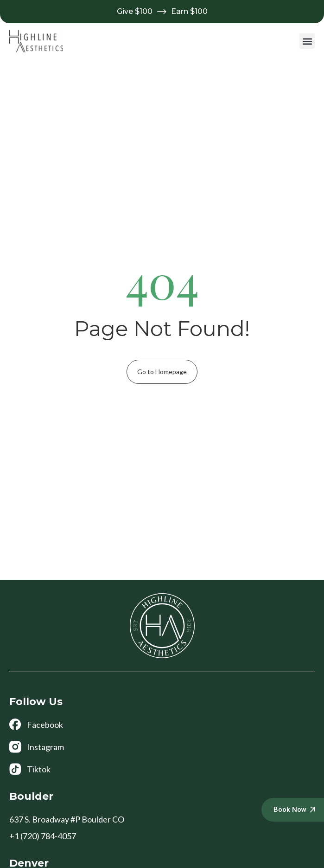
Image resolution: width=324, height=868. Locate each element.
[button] (307, 41)
